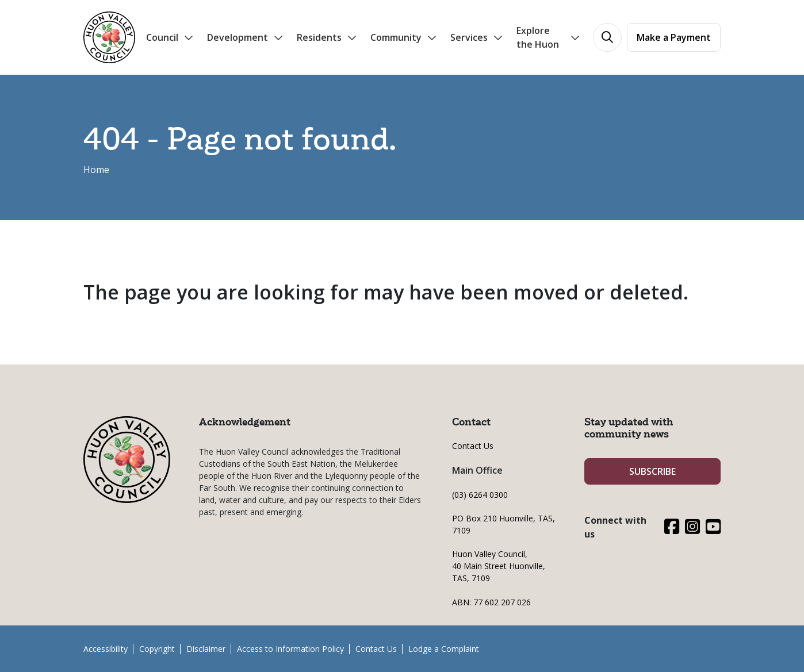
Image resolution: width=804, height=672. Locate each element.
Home (96, 170)
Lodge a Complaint (444, 649)
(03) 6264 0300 (480, 495)
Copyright (157, 649)
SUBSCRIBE (652, 471)
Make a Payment (674, 37)
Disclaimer (206, 649)
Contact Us (473, 446)
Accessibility (106, 649)
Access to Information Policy (290, 649)
